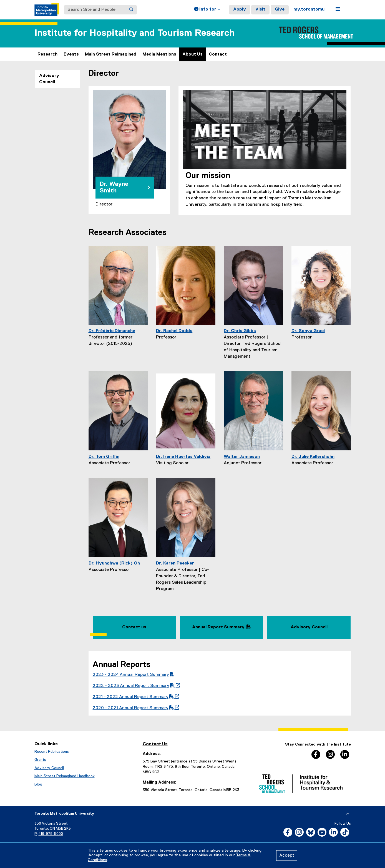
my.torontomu (309, 9)
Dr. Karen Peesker (175, 563)
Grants (40, 760)
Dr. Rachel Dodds (174, 331)
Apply (240, 9)
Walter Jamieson (242, 457)
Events (71, 54)
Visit (260, 9)
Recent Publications (52, 752)
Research (47, 54)
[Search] (131, 10)
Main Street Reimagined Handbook (65, 776)
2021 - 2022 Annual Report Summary (135, 697)
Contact (218, 54)
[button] (207, 10)
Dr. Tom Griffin (104, 457)
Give (280, 9)
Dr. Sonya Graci (308, 331)
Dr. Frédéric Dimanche (112, 331)
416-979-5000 (51, 834)
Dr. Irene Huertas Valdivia (183, 457)
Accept (287, 856)
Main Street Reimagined (111, 54)
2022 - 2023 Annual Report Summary (135, 686)
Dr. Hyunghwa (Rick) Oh (114, 563)
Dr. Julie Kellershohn (313, 457)
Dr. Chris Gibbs (240, 331)
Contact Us (155, 744)
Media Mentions (159, 54)
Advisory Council (49, 79)
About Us (192, 54)
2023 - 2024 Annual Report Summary (134, 675)
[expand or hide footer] (348, 814)
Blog (38, 784)
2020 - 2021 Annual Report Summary (135, 708)
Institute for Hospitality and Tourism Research (135, 33)
